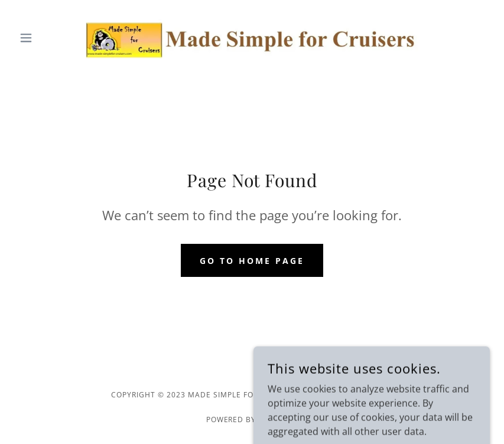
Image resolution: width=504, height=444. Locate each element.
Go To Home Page (252, 261)
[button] (50, 38)
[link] (252, 38)
